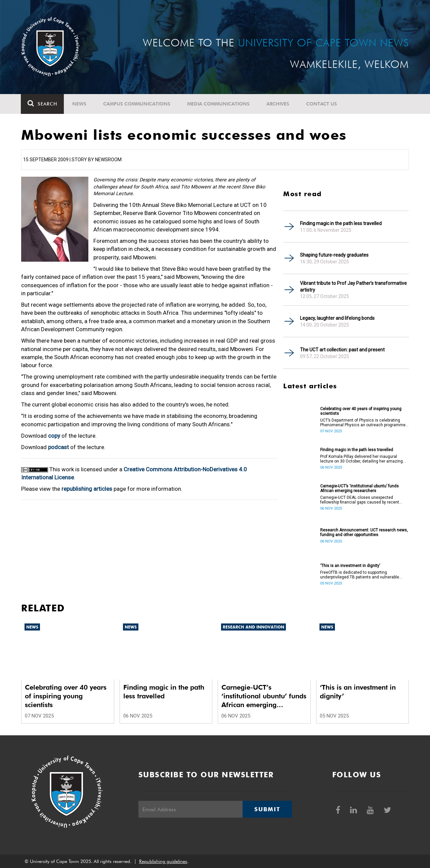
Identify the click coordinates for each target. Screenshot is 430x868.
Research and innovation (253, 627)
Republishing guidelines (163, 861)
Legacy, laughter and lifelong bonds (337, 318)
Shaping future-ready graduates (334, 255)
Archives (278, 104)
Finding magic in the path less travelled (341, 223)
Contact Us (322, 104)
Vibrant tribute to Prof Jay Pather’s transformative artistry (353, 287)
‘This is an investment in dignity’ (350, 566)
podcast (58, 447)
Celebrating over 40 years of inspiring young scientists (361, 411)
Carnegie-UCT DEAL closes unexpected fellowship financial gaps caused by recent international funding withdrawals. (360, 500)
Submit (267, 809)
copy (54, 436)
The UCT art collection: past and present (342, 350)
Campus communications (137, 104)
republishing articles (87, 489)
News (80, 104)
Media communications (219, 104)
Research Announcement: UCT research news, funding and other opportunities (364, 532)
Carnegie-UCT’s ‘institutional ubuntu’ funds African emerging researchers (359, 488)
